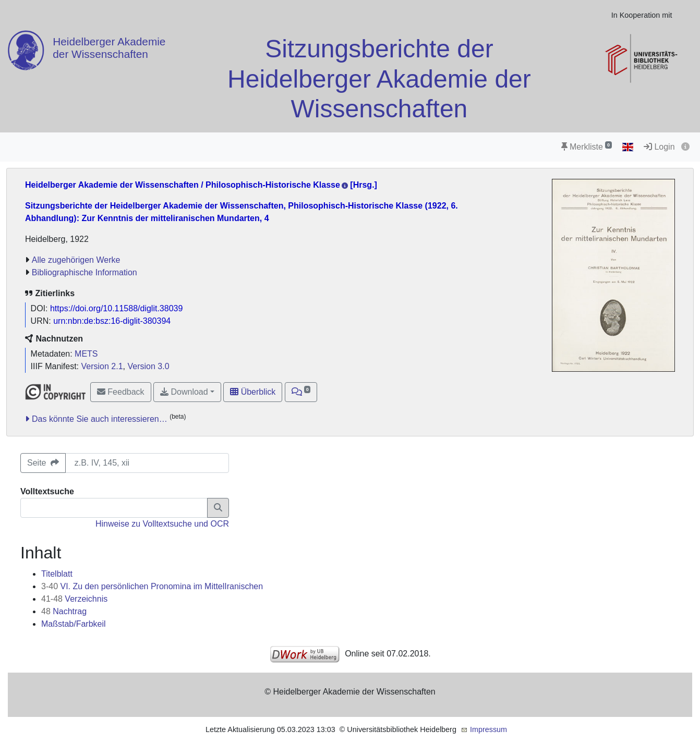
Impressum (488, 729)
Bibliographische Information (85, 272)
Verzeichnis (74, 599)
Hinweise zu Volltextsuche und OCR (162, 524)
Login (659, 147)
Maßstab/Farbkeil (74, 624)
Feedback (121, 392)
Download (184, 392)
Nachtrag (64, 611)
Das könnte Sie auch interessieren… (100, 419)
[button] (301, 392)
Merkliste (587, 147)
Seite (43, 463)
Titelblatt (57, 574)
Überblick (253, 392)
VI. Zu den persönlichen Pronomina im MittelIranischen (152, 586)
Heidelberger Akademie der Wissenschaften (109, 48)
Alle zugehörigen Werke (76, 260)
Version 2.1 (102, 366)
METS (86, 354)
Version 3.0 (148, 366)
